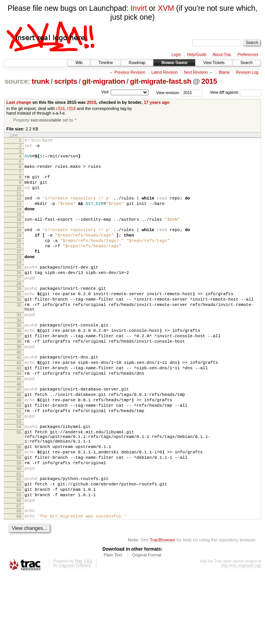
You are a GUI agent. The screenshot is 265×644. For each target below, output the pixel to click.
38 (19, 376)
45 (19, 420)
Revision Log (247, 72)
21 (19, 263)
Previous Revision (130, 72)
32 (19, 332)
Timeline (105, 63)
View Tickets (214, 63)
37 (19, 369)
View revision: (168, 92)
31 (19, 326)
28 (19, 308)
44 (19, 414)
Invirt (138, 8)
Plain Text (113, 623)
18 (19, 243)
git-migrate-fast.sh (161, 81)
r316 (60, 108)
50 (19, 451)
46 (19, 427)
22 (19, 270)
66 (19, 565)
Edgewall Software (75, 633)
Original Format (147, 623)
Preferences (248, 55)
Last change (19, 102)
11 (19, 202)
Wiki (79, 63)
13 (19, 214)
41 (19, 394)
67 (19, 571)
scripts (66, 81)
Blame (224, 72)
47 (19, 432)
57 (19, 507)
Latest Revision (164, 72)
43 (19, 407)
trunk (41, 81)
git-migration (104, 81)
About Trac (222, 55)
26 (19, 294)
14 (19, 220)
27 (19, 301)
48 (19, 438)
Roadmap (137, 63)
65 (19, 558)
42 (19, 401)
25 (19, 288)
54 (19, 476)
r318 (71, 108)
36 (19, 363)
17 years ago (157, 102)
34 (19, 351)
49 (19, 445)
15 (19, 227)
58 (19, 514)
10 (19, 196)
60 (19, 527)
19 (19, 250)
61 (19, 534)
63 (19, 545)
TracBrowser (162, 608)
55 (19, 483)
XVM (166, 8)
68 (19, 576)
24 (19, 283)
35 (19, 356)
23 (19, 276)
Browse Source (174, 63)
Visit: (105, 92)
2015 (209, 81)
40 (19, 389)
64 (19, 552)
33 (19, 345)
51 (19, 458)
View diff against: (235, 92)
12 (19, 207)
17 (19, 238)
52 (19, 465)
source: (17, 81)
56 (19, 501)
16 (19, 232)
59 (19, 521)
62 (19, 539)
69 (19, 583)
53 (19, 471)
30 (19, 319)
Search (246, 63)
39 (19, 382)
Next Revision (196, 72)
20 (19, 257)
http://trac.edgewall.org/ (241, 633)
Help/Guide (197, 55)
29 (19, 313)
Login (176, 55)
